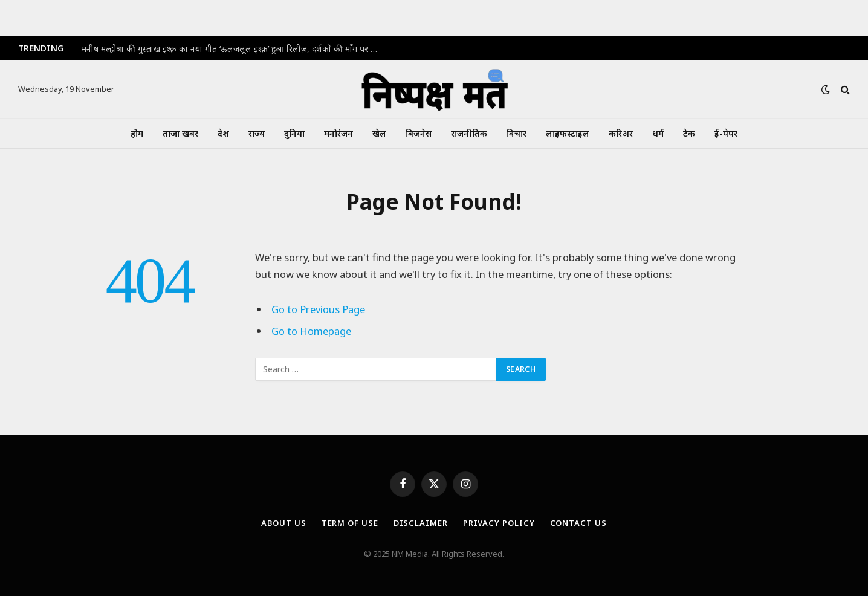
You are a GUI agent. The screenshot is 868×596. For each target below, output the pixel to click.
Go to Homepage (311, 331)
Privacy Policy (499, 523)
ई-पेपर (726, 133)
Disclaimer (421, 523)
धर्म (658, 133)
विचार (517, 133)
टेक (689, 133)
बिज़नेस (419, 133)
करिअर (621, 133)
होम (137, 133)
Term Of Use (350, 523)
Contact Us (578, 523)
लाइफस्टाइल (568, 133)
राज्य (257, 133)
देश (223, 133)
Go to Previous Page (318, 309)
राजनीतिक (469, 133)
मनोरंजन (338, 133)
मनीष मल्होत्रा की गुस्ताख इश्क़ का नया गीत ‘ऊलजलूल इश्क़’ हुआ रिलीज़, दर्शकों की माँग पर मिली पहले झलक (233, 49)
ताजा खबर (180, 133)
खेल (379, 133)
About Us (283, 523)
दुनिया (294, 133)
